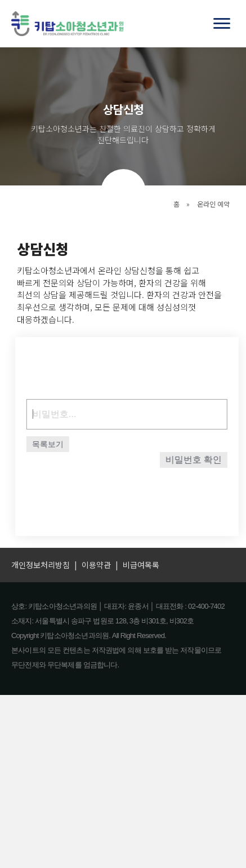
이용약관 (96, 565)
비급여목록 (141, 565)
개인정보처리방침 (41, 565)
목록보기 (52, 444)
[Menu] (222, 24)
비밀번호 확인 (198, 460)
